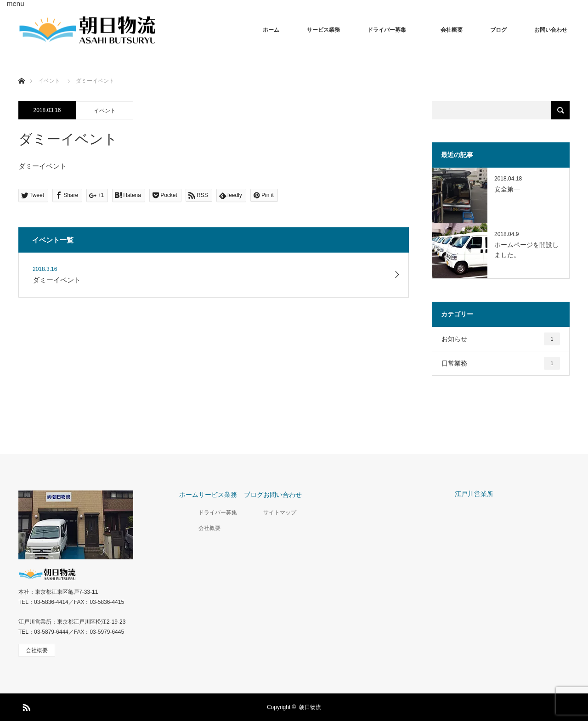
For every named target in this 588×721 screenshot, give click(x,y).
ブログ (498, 30)
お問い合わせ (551, 30)
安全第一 (507, 189)
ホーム (271, 30)
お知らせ (501, 339)
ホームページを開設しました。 (526, 250)
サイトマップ (280, 513)
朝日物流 (310, 707)
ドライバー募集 (390, 30)
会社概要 (452, 30)
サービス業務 (323, 30)
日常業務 (501, 363)
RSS (25, 706)
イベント (105, 111)
